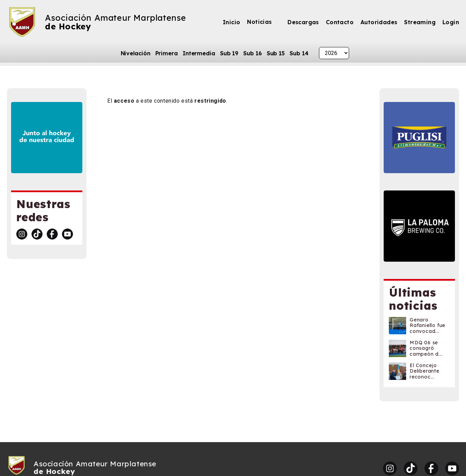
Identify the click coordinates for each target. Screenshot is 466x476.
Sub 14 (299, 53)
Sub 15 (276, 53)
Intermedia (199, 53)
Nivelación (136, 53)
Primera (167, 53)
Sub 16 (252, 53)
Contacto (340, 22)
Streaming (420, 22)
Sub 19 (229, 53)
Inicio (231, 22)
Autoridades (379, 22)
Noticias (259, 22)
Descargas (303, 22)
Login (451, 22)
